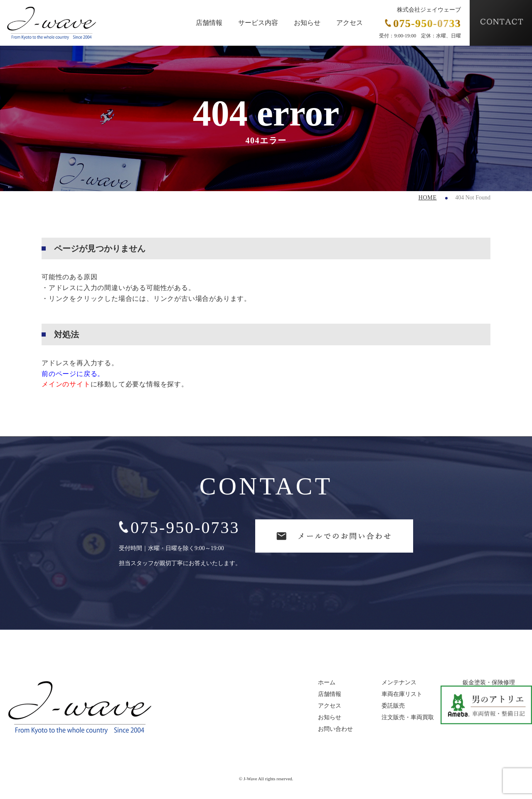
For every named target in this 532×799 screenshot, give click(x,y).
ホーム (327, 683)
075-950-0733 (179, 527)
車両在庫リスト (402, 694)
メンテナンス (399, 683)
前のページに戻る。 (73, 374)
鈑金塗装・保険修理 (489, 683)
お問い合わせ (335, 729)
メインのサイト (66, 384)
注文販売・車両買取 (408, 718)
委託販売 (393, 706)
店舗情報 (209, 23)
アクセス (350, 23)
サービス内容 (258, 23)
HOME (428, 198)
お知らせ (307, 23)
